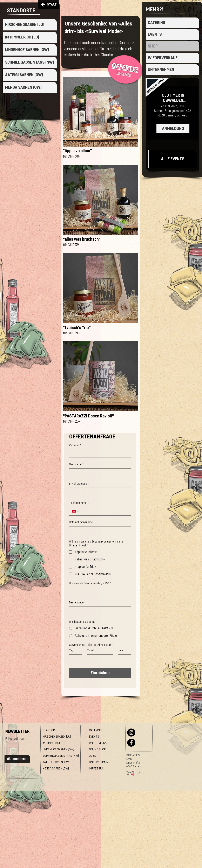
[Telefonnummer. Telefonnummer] (104, 511)
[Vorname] (99, 453)
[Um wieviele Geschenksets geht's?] (99, 591)
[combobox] (100, 659)
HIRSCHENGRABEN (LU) (25, 25)
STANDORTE (50, 730)
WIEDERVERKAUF (163, 58)
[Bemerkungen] (99, 611)
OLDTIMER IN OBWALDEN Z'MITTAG (173, 98)
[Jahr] (123, 659)
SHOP (153, 46)
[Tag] (74, 659)
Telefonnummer (79, 503)
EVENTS (155, 34)
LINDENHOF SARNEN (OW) (27, 50)
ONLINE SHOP (97, 749)
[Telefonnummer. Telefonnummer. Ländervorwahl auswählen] (76, 511)
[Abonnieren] (17, 759)
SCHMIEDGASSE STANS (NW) (30, 62)
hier (80, 55)
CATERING (157, 23)
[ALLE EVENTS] (173, 159)
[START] (49, 5)
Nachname (76, 465)
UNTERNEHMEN (161, 70)
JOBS (93, 756)
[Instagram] (131, 733)
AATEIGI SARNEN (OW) (24, 75)
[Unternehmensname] (99, 531)
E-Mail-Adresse (79, 484)
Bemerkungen (77, 603)
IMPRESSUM (97, 769)
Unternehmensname (81, 522)
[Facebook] (131, 743)
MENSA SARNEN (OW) (23, 87)
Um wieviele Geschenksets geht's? (90, 584)
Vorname (75, 446)
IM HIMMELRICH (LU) (22, 37)
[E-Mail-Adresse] (99, 492)
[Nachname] (99, 473)
